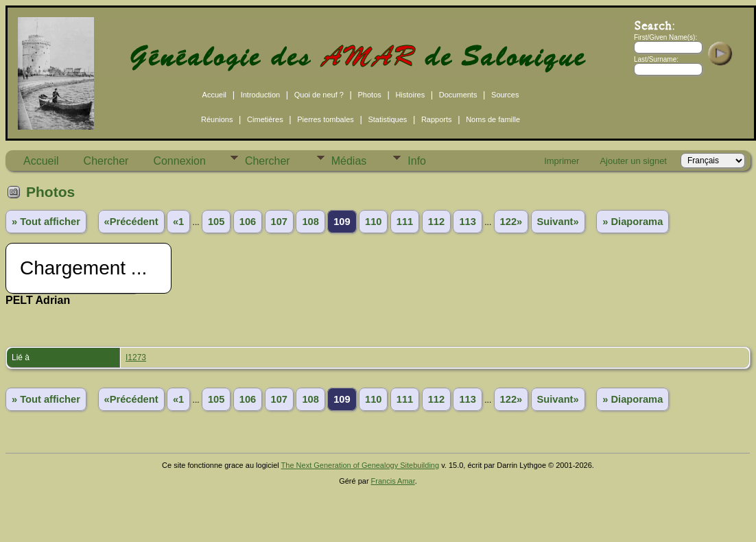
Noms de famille (493, 119)
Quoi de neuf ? (319, 95)
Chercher (106, 161)
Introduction (260, 95)
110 (373, 222)
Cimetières (265, 119)
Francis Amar (393, 481)
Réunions (217, 119)
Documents (458, 95)
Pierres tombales (326, 119)
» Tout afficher (46, 222)
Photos (370, 95)
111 (405, 222)
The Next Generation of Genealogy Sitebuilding (361, 465)
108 (310, 222)
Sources (505, 95)
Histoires (410, 95)
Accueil (214, 95)
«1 (178, 222)
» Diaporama (633, 222)
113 (467, 222)
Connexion (179, 161)
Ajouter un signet (633, 161)
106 (248, 222)
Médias (349, 161)
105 (216, 222)
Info (417, 161)
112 (436, 222)
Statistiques (387, 119)
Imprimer (562, 161)
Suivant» (558, 222)
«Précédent (131, 222)
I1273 (136, 357)
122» (511, 222)
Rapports (437, 119)
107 (279, 222)
